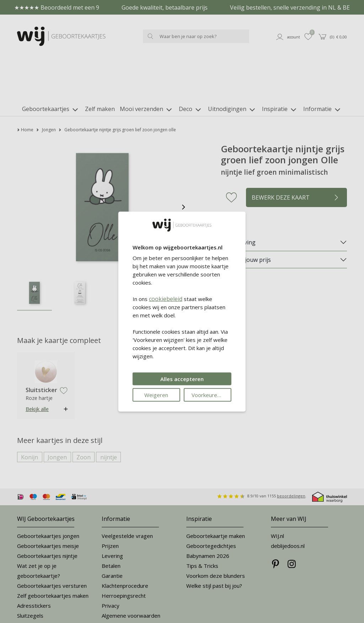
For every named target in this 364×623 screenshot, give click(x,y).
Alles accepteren (182, 379)
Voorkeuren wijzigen (212, 395)
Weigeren (156, 395)
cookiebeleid (166, 299)
